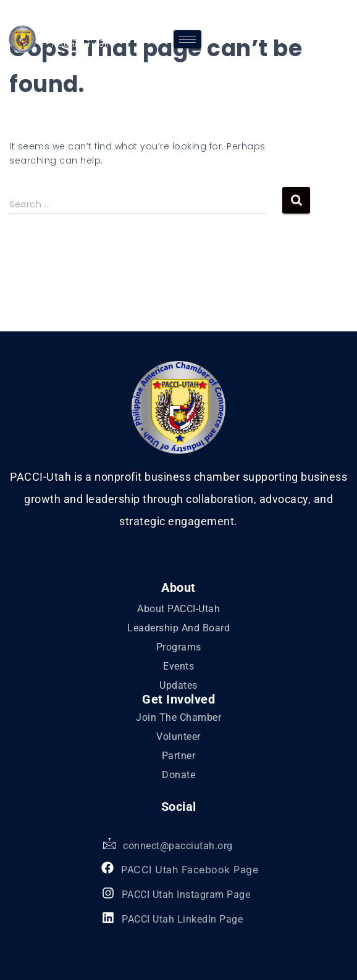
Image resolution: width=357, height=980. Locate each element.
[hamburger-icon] (187, 39)
